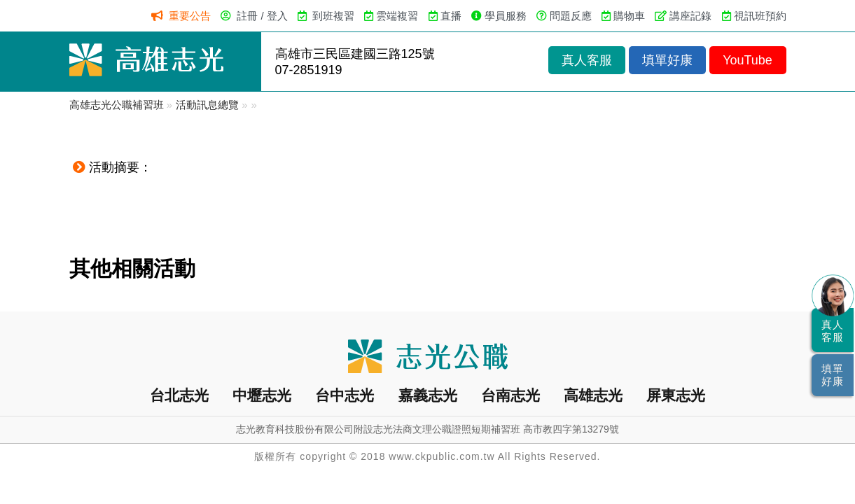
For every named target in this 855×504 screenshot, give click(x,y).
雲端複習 (397, 16)
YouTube (748, 60)
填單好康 (667, 60)
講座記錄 (690, 16)
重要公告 (190, 16)
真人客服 (587, 60)
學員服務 (506, 16)
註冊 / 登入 (262, 16)
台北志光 (179, 395)
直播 (451, 16)
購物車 (629, 16)
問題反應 (571, 16)
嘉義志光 (428, 395)
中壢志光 (262, 395)
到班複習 (333, 16)
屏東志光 (676, 395)
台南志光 (510, 395)
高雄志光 (593, 395)
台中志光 (345, 395)
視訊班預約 (760, 16)
